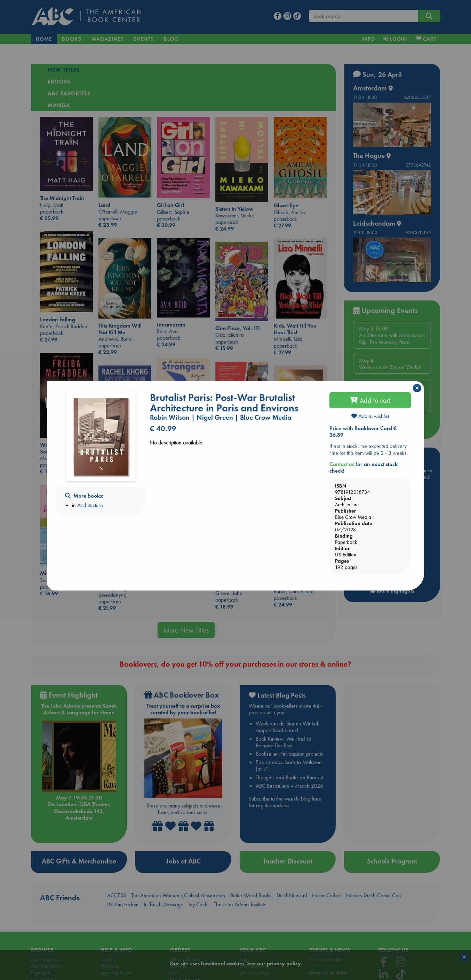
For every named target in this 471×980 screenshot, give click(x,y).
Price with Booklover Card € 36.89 (363, 432)
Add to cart (370, 400)
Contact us (342, 464)
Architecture (90, 505)
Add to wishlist (370, 416)
